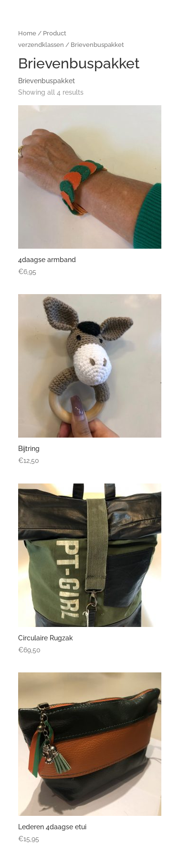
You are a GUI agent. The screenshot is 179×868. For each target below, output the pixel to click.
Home (27, 33)
